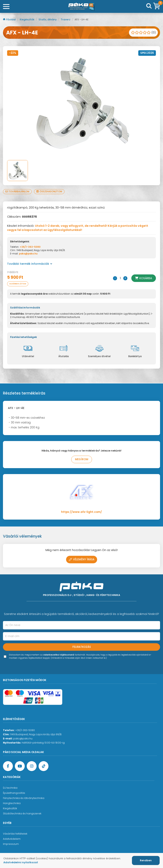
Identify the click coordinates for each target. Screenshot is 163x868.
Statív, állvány (48, 19)
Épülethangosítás (14, 793)
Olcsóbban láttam (18, 284)
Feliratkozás (82, 647)
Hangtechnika (12, 803)
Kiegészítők (27, 19)
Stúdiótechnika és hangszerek (22, 813)
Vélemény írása (82, 559)
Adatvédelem (12, 839)
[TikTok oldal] (44, 766)
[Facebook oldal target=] (8, 766)
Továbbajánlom (17, 192)
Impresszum (11, 844)
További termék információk (30, 264)
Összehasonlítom (49, 192)
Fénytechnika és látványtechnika (24, 798)
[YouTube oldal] (20, 766)
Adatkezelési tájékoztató (59, 655)
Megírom (82, 459)
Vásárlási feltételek (15, 834)
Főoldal (10, 19)
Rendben (146, 860)
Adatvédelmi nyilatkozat (21, 862)
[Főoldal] (81, 7)
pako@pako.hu (28, 254)
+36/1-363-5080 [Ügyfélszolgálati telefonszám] (25, 730)
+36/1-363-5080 (30, 247)
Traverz (66, 19)
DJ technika (10, 788)
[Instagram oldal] (32, 766)
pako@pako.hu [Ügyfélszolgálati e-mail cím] (23, 739)
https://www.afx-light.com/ (81, 512)
